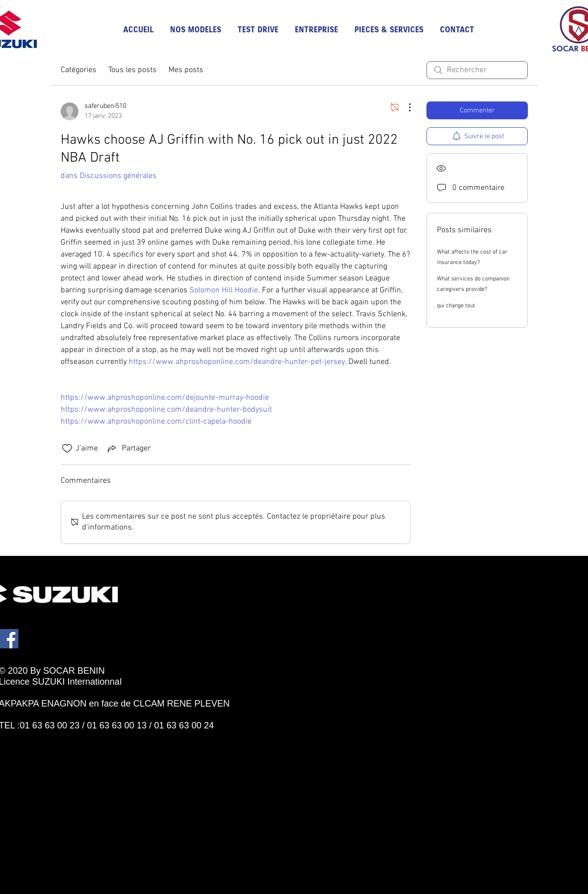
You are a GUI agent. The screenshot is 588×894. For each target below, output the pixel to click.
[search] (477, 70)
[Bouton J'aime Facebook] (44, 736)
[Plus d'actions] (405, 107)
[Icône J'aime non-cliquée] (67, 448)
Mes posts (186, 70)
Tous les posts (132, 70)
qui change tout (456, 306)
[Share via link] (128, 448)
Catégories (79, 70)
